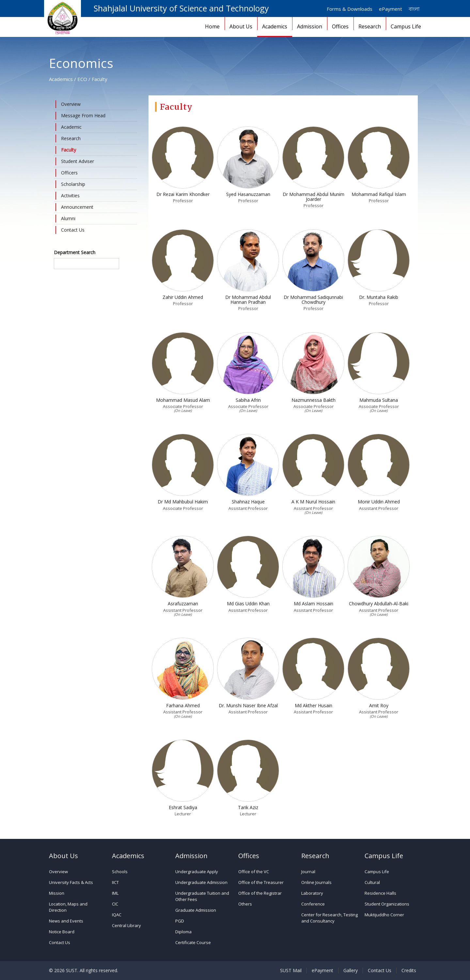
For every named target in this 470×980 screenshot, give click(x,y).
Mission (57, 893)
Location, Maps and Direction (68, 907)
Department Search (75, 252)
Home (212, 26)
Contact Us (60, 942)
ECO (82, 79)
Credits (409, 971)
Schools (120, 872)
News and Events (66, 921)
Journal (308, 872)
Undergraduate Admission (201, 882)
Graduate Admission (196, 910)
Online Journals (316, 882)
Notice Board (62, 932)
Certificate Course (193, 942)
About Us (241, 26)
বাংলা (414, 9)
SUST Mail (291, 971)
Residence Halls (380, 893)
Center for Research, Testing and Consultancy (329, 918)
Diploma (183, 932)
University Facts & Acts (71, 882)
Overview (58, 872)
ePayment (391, 9)
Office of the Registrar (260, 893)
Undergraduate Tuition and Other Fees (202, 896)
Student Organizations (387, 904)
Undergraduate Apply (197, 872)
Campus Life (406, 26)
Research (370, 26)
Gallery (351, 971)
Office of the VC (254, 872)
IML (115, 893)
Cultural (372, 882)
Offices (340, 26)
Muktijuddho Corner (384, 915)
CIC (115, 904)
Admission (310, 26)
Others (245, 904)
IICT (115, 882)
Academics (275, 26)
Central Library (126, 925)
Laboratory (312, 893)
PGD (180, 921)
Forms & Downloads (350, 9)
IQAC (117, 915)
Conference (313, 904)
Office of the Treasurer (261, 882)
